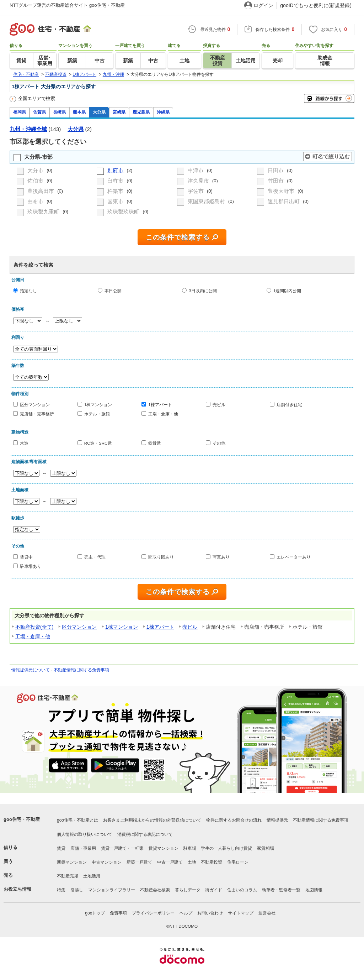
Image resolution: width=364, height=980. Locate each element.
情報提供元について (31, 670)
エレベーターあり (294, 557)
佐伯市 (36, 181)
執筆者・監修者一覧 (281, 890)
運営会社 (267, 913)
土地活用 (92, 876)
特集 (61, 890)
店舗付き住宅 (289, 405)
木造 (24, 443)
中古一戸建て (170, 862)
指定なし (28, 291)
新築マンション (72, 862)
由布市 (36, 201)
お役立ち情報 (17, 889)
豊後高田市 (41, 191)
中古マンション (107, 862)
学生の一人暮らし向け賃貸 (226, 848)
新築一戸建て (139, 862)
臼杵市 (116, 181)
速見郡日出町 (284, 201)
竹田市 (276, 181)
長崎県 (59, 112)
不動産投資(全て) (34, 627)
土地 (192, 862)
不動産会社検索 (155, 890)
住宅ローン (238, 862)
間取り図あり (161, 557)
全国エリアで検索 (32, 99)
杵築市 (116, 191)
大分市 (36, 170)
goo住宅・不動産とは (77, 820)
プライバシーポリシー (153, 913)
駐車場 (190, 848)
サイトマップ (241, 913)
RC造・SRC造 (98, 443)
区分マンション (35, 405)
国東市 (116, 201)
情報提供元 (277, 820)
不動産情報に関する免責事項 (81, 670)
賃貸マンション (164, 848)
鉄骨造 (155, 443)
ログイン (263, 5)
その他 (219, 443)
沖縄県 (163, 112)
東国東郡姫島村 (207, 201)
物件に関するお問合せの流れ (234, 820)
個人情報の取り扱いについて (85, 834)
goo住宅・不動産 (22, 819)
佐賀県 (39, 112)
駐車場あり (31, 566)
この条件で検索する (178, 237)
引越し (77, 890)
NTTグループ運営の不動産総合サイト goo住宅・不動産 (67, 5)
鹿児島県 (141, 112)
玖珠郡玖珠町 (124, 212)
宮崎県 (119, 112)
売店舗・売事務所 (37, 413)
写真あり (221, 557)
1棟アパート (160, 405)
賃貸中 (26, 557)
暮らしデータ (188, 890)
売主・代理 (95, 557)
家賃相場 (266, 848)
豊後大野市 (282, 191)
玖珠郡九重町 (44, 212)
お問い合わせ (210, 913)
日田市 (276, 170)
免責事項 (118, 913)
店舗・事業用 (83, 848)
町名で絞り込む (331, 156)
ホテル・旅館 (97, 413)
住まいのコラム (242, 890)
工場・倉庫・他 (163, 413)
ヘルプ (186, 913)
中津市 (196, 170)
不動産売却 (68, 876)
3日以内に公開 (203, 291)
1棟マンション (98, 405)
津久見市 (199, 181)
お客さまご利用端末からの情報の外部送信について (152, 820)
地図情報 (314, 890)
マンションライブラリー (112, 890)
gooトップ (95, 913)
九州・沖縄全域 (28, 129)
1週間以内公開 (287, 291)
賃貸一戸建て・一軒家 (122, 848)
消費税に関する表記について (145, 834)
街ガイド (214, 890)
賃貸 (61, 848)
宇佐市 (196, 191)
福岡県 (20, 112)
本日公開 (113, 291)
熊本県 (79, 112)
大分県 (99, 112)
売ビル (219, 405)
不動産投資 (212, 862)
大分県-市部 (38, 157)
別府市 (115, 170)
